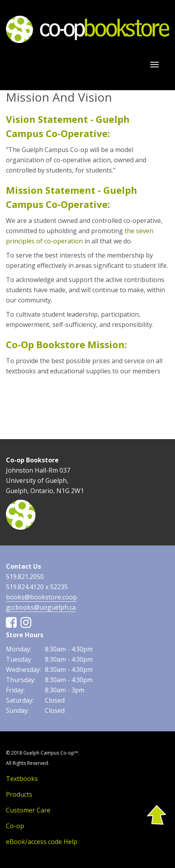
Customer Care (28, 810)
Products (19, 794)
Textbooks (22, 779)
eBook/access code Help (42, 842)
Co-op (15, 826)
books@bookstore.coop (41, 597)
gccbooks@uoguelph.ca (41, 607)
